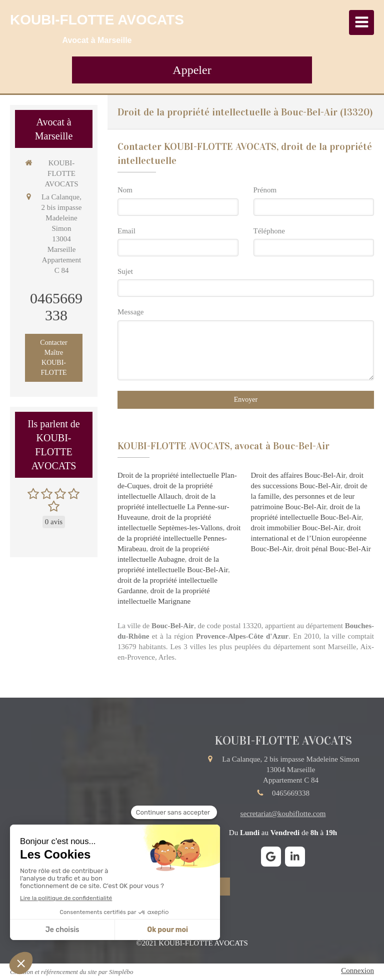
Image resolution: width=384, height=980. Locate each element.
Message (131, 312)
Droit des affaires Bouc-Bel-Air (298, 475)
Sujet (125, 271)
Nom (125, 190)
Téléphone (269, 231)
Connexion (357, 971)
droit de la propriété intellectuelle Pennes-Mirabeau (179, 538)
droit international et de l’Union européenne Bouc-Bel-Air (309, 538)
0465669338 (56, 307)
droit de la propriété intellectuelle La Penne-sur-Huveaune (173, 507)
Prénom (265, 190)
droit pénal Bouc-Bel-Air (333, 549)
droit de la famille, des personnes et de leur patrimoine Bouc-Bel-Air (309, 496)
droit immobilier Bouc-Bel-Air (297, 528)
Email (126, 231)
